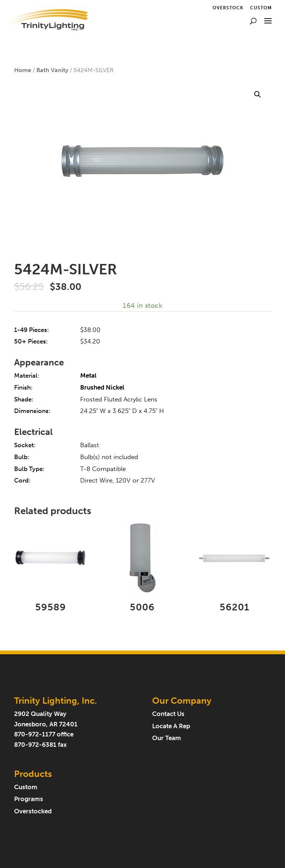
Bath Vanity (52, 70)
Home (23, 70)
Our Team (167, 738)
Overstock (228, 8)
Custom (261, 8)
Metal (88, 376)
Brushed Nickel (102, 388)
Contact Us (168, 714)
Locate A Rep (171, 726)
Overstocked (33, 811)
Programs (29, 799)
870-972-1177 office (44, 734)
